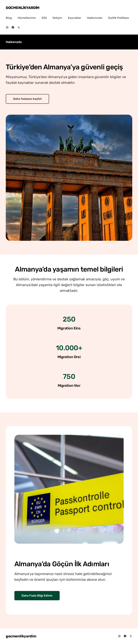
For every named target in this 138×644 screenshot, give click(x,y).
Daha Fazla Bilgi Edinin (37, 596)
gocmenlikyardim (23, 8)
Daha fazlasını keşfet (27, 99)
